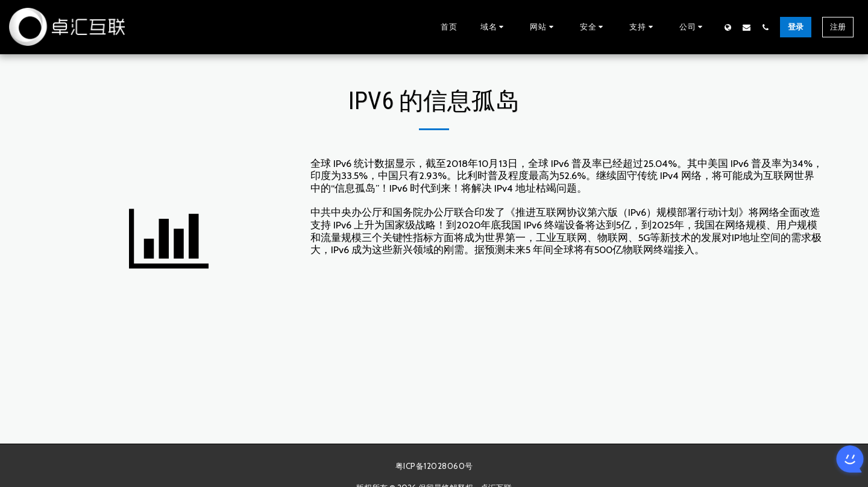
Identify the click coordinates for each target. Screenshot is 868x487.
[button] (494, 27)
